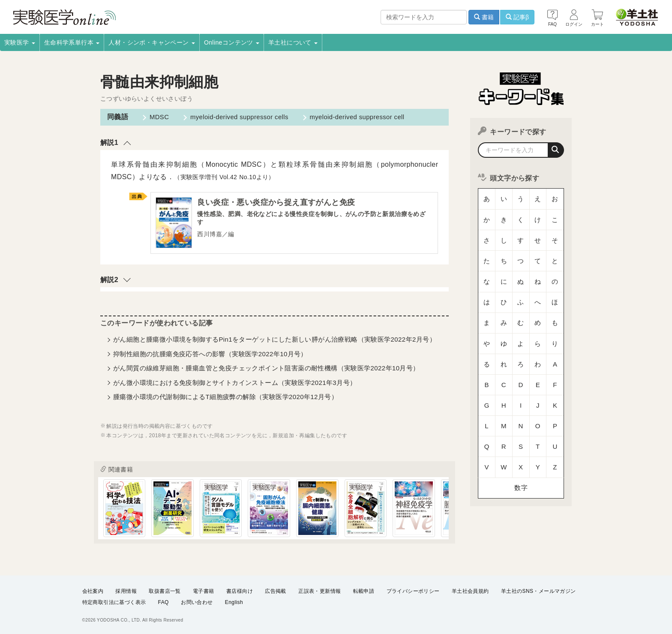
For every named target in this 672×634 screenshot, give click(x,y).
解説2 (109, 281)
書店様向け (240, 591)
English (234, 602)
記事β (517, 17)
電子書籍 (204, 591)
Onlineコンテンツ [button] (232, 42)
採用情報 (126, 591)
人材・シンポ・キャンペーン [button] (152, 42)
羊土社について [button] (293, 42)
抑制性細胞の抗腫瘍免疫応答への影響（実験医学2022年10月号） (210, 356)
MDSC (156, 117)
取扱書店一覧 (165, 591)
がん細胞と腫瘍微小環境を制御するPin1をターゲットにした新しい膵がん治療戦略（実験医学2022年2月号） (274, 341)
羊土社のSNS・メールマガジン (538, 591)
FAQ (163, 602)
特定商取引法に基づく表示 (114, 602)
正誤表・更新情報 (319, 591)
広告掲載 (276, 591)
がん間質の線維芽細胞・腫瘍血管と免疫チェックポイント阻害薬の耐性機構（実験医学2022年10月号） (266, 370)
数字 (521, 388)
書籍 (484, 17)
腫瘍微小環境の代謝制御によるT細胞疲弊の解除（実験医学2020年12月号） (225, 399)
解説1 (109, 143)
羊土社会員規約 (470, 591)
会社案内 (93, 591)
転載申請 (364, 591)
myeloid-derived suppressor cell (357, 117)
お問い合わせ (197, 602)
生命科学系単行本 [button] (72, 42)
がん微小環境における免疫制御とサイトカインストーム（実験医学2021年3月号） (235, 384)
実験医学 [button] (20, 42)
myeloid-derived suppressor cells (236, 117)
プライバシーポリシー (413, 591)
